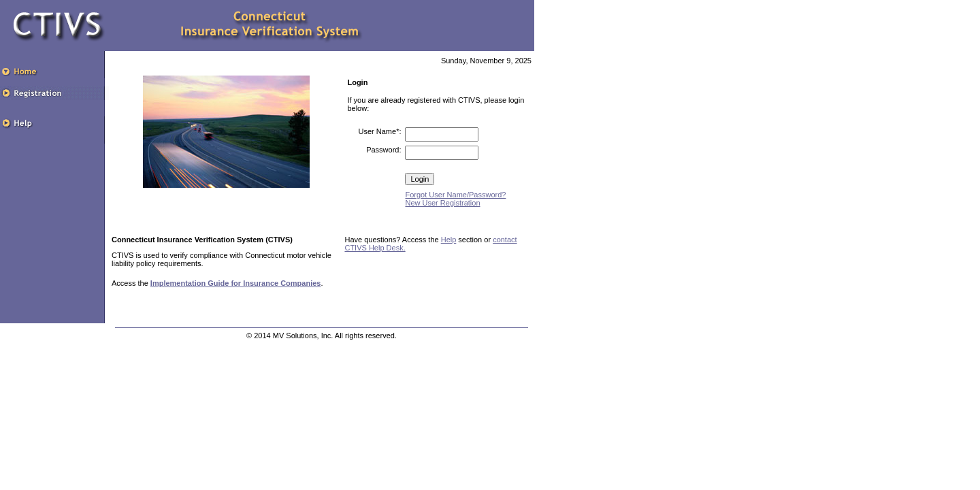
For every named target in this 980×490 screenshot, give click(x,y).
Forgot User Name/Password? (455, 195)
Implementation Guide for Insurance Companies (236, 283)
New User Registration (442, 203)
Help (449, 240)
